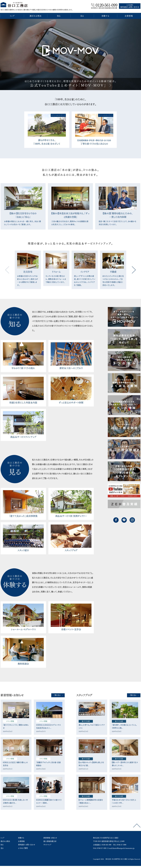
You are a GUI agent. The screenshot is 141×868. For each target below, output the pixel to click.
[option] (70, 54)
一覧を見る (57, 695)
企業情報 (21, 841)
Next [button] (134, 270)
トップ (2, 838)
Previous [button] (7, 270)
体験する (21, 838)
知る (2, 845)
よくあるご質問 (23, 848)
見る (2, 848)
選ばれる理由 (5, 841)
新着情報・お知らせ (50, 838)
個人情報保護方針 (50, 841)
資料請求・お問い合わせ (27, 845)
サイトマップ (47, 845)
